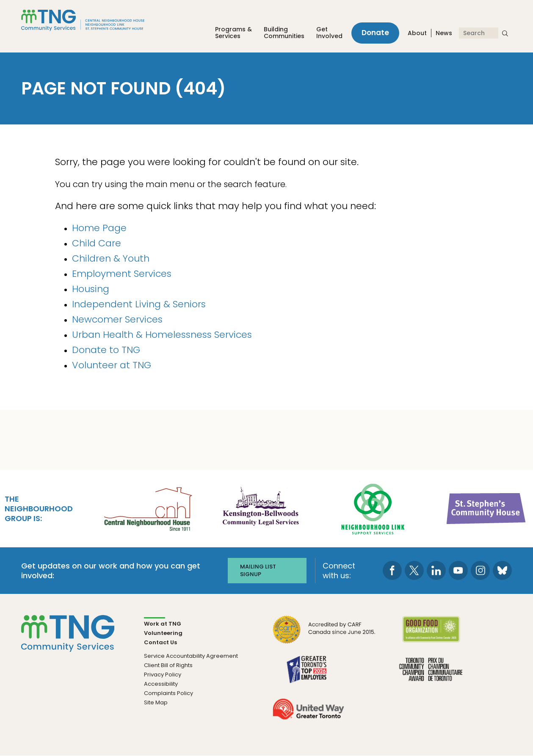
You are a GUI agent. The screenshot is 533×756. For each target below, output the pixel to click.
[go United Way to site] (308, 714)
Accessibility (161, 684)
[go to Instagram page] (480, 570)
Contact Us (160, 642)
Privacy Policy (163, 675)
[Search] (479, 33)
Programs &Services (233, 33)
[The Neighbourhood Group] (93, 21)
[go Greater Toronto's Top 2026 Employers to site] (308, 675)
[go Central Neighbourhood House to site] (147, 508)
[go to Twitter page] (414, 570)
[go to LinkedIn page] (436, 570)
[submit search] (505, 33)
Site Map (156, 702)
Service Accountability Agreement (191, 656)
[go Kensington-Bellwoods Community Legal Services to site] (260, 508)
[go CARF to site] (324, 635)
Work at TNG (163, 624)
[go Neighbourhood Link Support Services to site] (373, 508)
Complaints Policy (168, 693)
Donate (375, 33)
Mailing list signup (258, 570)
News (444, 33)
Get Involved (329, 33)
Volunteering (163, 633)
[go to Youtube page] (458, 570)
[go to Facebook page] (392, 570)
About (417, 33)
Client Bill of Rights (168, 665)
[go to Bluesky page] (502, 570)
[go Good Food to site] (431, 635)
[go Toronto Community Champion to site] (431, 675)
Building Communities (284, 33)
